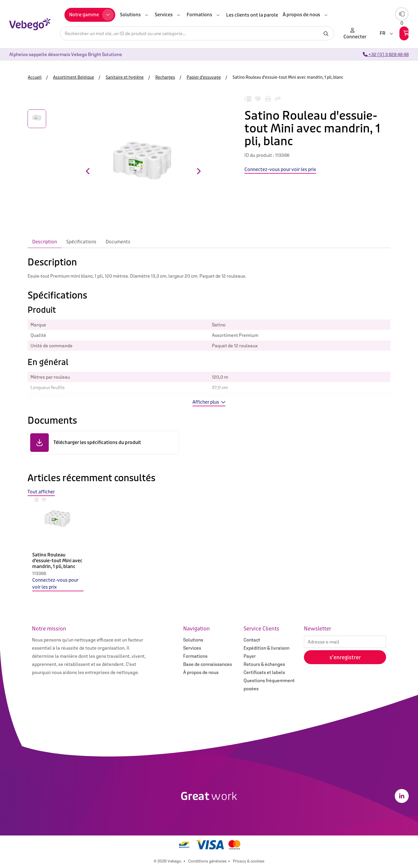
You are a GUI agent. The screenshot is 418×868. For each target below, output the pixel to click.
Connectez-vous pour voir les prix (55, 584)
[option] (58, 548)
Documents (118, 242)
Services (192, 648)
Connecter (355, 33)
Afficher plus (209, 402)
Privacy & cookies (249, 861)
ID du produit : (259, 155)
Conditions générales (207, 861)
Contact (252, 640)
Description (45, 242)
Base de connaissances (208, 664)
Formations (195, 656)
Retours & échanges (264, 664)
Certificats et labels (264, 672)
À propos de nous (201, 672)
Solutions (193, 640)
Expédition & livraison (266, 648)
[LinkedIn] (402, 796)
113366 (39, 573)
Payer (250, 656)
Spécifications (81, 242)
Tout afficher (41, 492)
